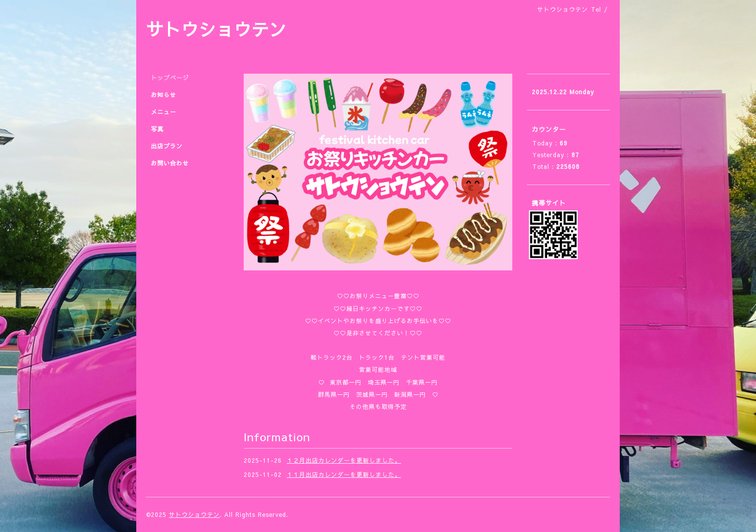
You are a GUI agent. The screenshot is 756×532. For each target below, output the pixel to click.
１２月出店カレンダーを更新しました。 (344, 460)
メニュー (164, 112)
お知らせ (164, 95)
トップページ (170, 78)
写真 (157, 129)
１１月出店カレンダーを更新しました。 (344, 474)
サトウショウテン (216, 29)
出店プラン (167, 146)
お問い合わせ (170, 163)
